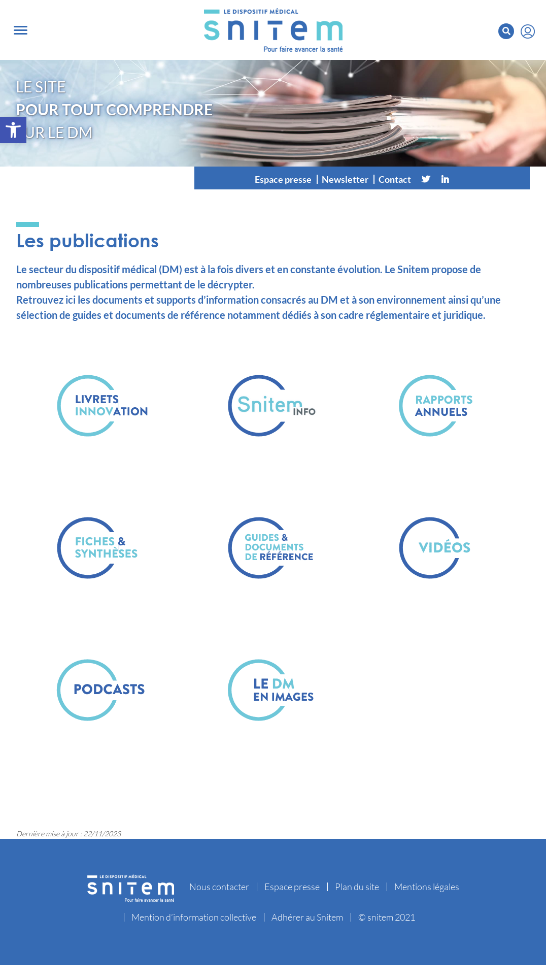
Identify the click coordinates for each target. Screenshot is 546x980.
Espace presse (283, 179)
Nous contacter (219, 887)
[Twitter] (426, 179)
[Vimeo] (464, 179)
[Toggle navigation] (21, 30)
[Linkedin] (445, 179)
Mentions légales (427, 887)
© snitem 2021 (387, 917)
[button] (13, 130)
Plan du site (357, 887)
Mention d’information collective (194, 917)
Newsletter (345, 179)
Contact (395, 179)
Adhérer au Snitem (307, 917)
